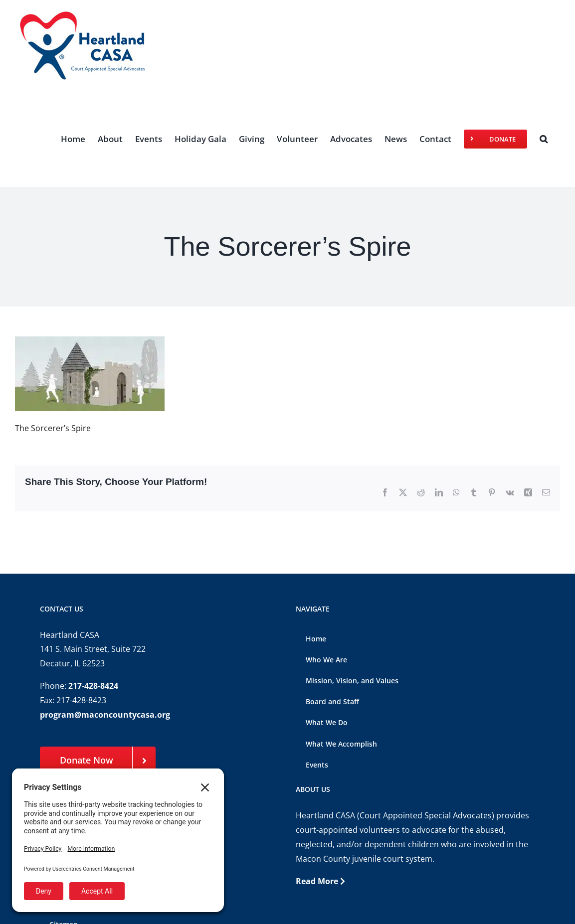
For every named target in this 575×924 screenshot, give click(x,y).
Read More (320, 881)
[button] (544, 139)
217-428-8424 (93, 686)
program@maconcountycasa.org (105, 715)
